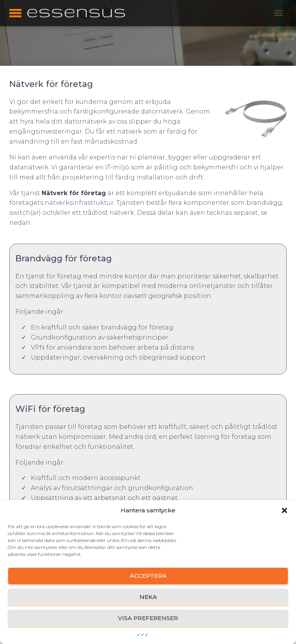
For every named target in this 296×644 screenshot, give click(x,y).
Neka (148, 597)
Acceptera (148, 576)
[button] (284, 510)
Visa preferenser (148, 618)
